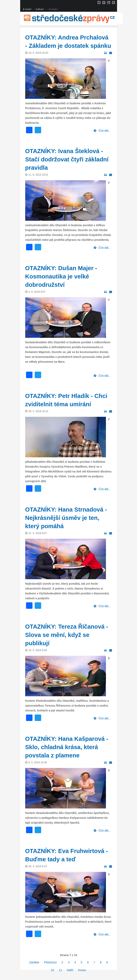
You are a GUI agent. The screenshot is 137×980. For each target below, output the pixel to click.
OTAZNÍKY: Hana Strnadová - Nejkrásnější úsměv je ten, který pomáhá (66, 518)
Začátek (34, 962)
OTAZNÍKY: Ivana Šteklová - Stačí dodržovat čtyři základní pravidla (67, 159)
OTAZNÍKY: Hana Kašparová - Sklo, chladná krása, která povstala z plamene (67, 747)
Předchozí (50, 962)
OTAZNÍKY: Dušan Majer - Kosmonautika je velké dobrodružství (61, 276)
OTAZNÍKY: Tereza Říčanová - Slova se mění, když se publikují (67, 635)
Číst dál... (104, 131)
